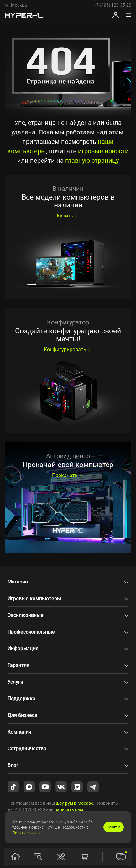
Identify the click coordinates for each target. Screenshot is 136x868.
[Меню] (129, 15)
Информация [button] (23, 648)
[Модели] (38, 857)
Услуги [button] (15, 682)
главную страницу (92, 160)
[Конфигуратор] (61, 857)
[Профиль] (116, 15)
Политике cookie (27, 833)
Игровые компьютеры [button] (34, 598)
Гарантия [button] (18, 665)
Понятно (114, 827)
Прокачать (68, 475)
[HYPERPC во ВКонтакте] (61, 786)
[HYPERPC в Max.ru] (29, 786)
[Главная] (15, 857)
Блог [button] (13, 765)
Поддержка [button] (21, 698)
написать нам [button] (69, 809)
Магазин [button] (18, 582)
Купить (68, 216)
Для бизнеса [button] (22, 715)
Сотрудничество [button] (27, 748)
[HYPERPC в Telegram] (93, 786)
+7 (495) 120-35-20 (112, 5)
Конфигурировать (68, 349)
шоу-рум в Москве (74, 803)
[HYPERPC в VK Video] (77, 786)
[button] (16, 5)
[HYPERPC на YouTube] (45, 786)
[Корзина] (84, 857)
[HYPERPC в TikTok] (13, 786)
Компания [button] (19, 732)
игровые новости (103, 151)
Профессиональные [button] (31, 632)
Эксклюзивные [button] (26, 615)
